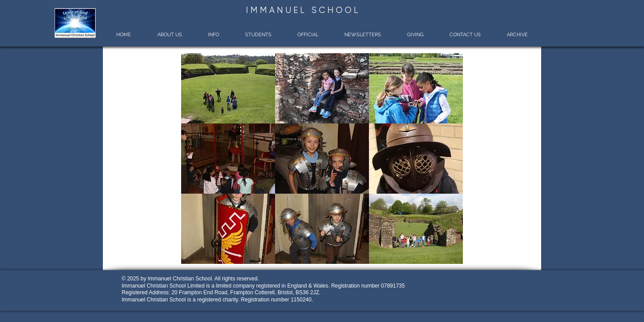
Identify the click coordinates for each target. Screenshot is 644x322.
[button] (169, 35)
